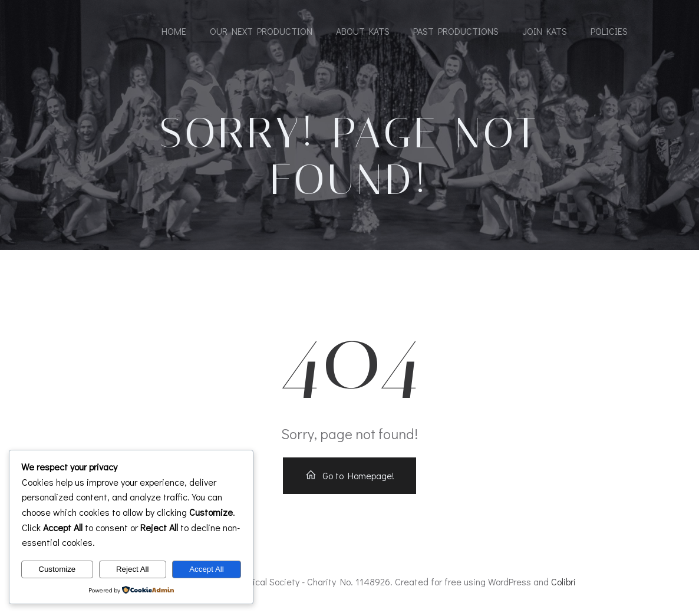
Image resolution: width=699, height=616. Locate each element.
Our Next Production (261, 31)
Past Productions (456, 31)
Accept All (207, 569)
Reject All (133, 569)
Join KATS (545, 31)
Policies (609, 31)
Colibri (563, 582)
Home (174, 31)
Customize (57, 569)
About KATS (363, 31)
